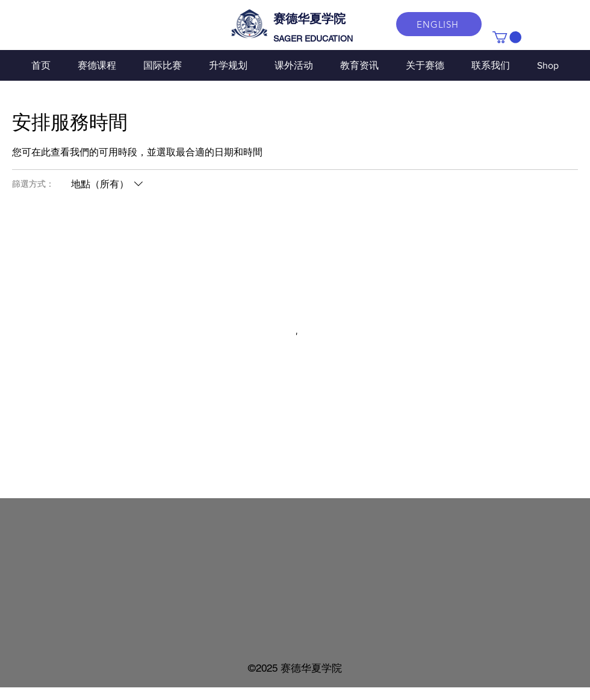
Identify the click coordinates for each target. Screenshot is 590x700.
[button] (507, 37)
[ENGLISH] (439, 24)
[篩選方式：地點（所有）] (108, 184)
